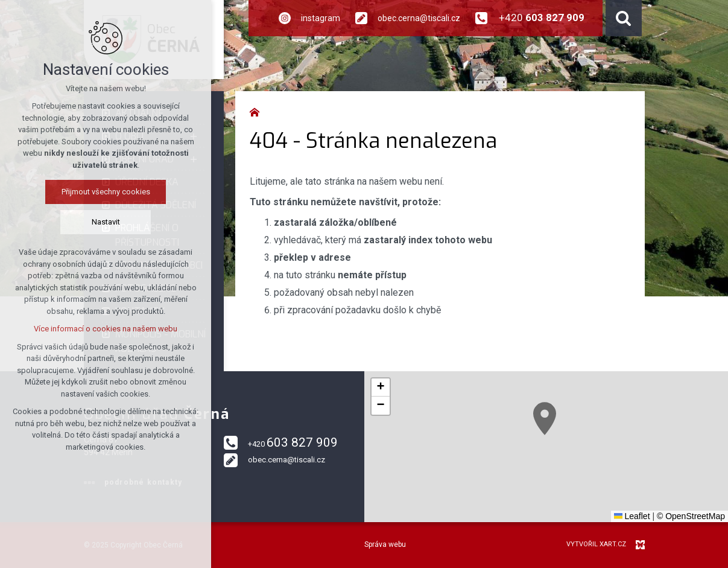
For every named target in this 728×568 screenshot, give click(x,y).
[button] (545, 419)
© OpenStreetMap (691, 516)
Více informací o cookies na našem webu (106, 329)
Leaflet (632, 516)
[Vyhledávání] (624, 18)
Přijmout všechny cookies (106, 192)
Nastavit (106, 222)
